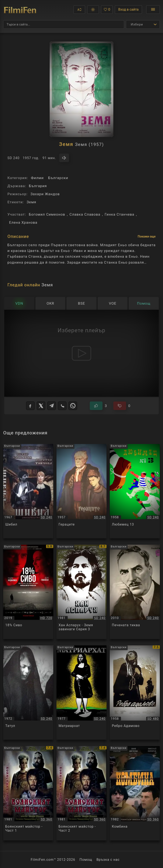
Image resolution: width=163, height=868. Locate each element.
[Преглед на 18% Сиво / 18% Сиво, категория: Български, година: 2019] (28, 592)
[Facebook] (30, 406)
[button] (79, 10)
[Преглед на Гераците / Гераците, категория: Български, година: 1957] (81, 491)
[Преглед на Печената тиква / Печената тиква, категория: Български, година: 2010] (135, 592)
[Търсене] (64, 24)
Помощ (86, 860)
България (38, 186)
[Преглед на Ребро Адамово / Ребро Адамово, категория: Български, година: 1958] (135, 693)
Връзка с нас (108, 860)
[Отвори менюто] (153, 10)
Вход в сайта (128, 9)
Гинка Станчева (119, 214)
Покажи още (147, 236)
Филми (37, 178)
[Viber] (62, 406)
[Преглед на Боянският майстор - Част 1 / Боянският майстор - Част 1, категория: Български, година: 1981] (28, 793)
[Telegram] (52, 406)
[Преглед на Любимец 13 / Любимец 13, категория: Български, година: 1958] (135, 491)
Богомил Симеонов (47, 214)
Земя (31, 202)
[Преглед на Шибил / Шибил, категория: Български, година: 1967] (28, 491)
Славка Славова (85, 214)
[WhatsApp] (73, 406)
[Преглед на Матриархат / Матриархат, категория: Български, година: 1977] (81, 693)
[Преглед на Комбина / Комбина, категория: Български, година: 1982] (135, 793)
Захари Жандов (45, 194)
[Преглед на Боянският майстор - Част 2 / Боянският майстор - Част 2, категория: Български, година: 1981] (81, 793)
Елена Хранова (23, 222)
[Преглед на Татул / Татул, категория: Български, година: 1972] (28, 693)
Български (58, 178)
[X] (41, 406)
